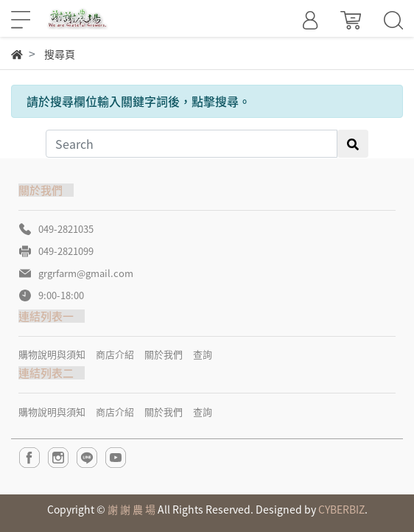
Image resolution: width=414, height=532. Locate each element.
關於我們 (164, 354)
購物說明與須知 (52, 354)
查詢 (203, 354)
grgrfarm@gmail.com (86, 273)
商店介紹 (115, 354)
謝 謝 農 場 (131, 509)
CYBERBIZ (341, 509)
